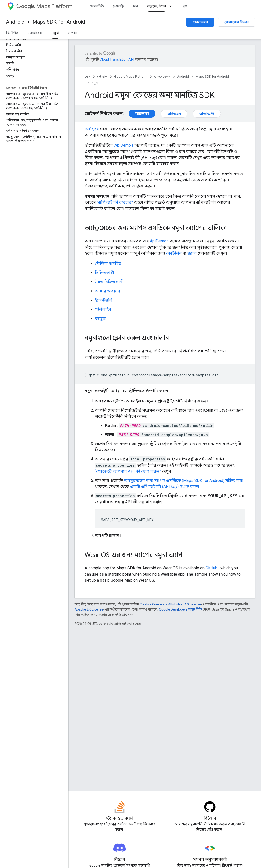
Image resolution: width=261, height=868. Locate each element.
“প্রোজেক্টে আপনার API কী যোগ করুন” (128, 471)
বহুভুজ (101, 318)
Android (15, 22)
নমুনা (95, 83)
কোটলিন (174, 253)
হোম (88, 77)
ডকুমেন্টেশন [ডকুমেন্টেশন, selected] (156, 6)
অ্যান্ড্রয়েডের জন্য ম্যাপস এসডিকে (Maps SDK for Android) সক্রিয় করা (184, 480)
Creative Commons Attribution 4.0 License (170, 604)
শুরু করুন (200, 22)
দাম (135, 6)
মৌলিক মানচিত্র (108, 263)
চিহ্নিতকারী (105, 273)
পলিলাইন (103, 309)
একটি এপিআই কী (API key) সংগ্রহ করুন (165, 487)
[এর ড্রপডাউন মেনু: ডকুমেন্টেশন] (172, 6)
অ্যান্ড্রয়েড (142, 113)
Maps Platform (44, 6)
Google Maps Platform (131, 77)
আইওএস (174, 114)
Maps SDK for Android (59, 22)
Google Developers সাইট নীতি (180, 609)
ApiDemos (124, 145)
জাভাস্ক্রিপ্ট (207, 114)
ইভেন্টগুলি (104, 300)
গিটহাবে (92, 129)
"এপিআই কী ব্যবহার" (115, 202)
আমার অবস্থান (107, 291)
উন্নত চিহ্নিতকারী (109, 282)
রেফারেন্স (35, 33)
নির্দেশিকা (13, 33)
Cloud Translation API (117, 59)
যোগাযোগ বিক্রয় (236, 22)
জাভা (192, 253)
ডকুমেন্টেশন (162, 77)
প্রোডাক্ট (118, 6)
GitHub (212, 568)
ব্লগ (185, 6)
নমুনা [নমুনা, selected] (55, 33)
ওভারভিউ (97, 6)
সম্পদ (72, 33)
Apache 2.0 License (89, 609)
